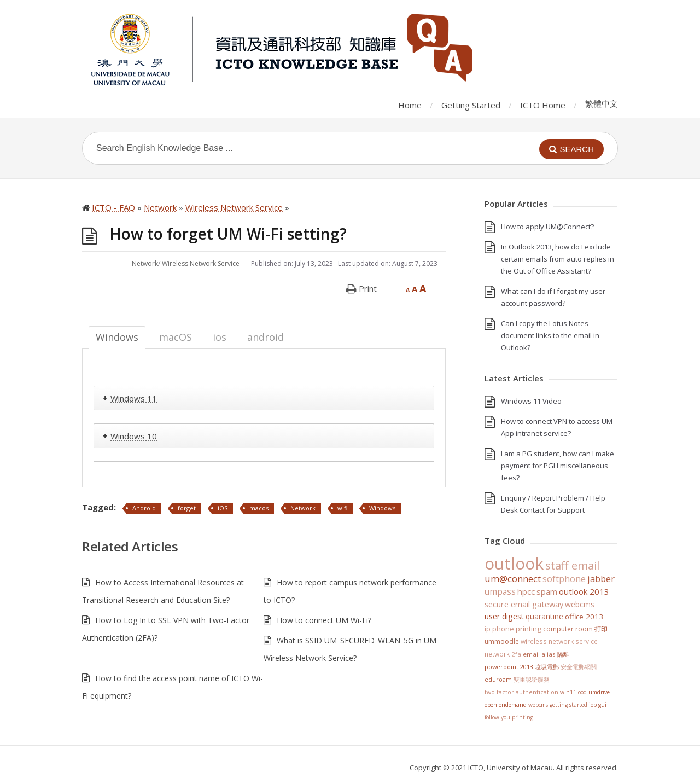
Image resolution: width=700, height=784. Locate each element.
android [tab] (266, 337)
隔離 (563, 654)
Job (593, 705)
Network (145, 263)
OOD (582, 692)
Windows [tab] (117, 337)
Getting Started (471, 105)
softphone (564, 579)
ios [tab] (220, 337)
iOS (223, 508)
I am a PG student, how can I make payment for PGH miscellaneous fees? (558, 466)
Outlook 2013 (584, 591)
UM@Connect (513, 579)
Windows (382, 508)
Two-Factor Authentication (521, 692)
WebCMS (580, 604)
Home (410, 105)
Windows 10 (134, 436)
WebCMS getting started (558, 705)
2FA (516, 654)
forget (187, 508)
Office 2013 (584, 617)
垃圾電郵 (547, 667)
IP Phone (499, 629)
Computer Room (568, 629)
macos (259, 508)
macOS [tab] (176, 337)
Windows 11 (134, 398)
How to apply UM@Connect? (547, 227)
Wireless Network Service (201, 263)
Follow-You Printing (509, 717)
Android (144, 508)
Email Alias (539, 654)
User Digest (504, 616)
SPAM (547, 591)
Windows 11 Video (531, 401)
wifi (342, 508)
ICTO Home (543, 105)
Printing (529, 629)
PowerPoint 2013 (509, 667)
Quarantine (544, 616)
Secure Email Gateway (524, 604)
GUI (602, 705)
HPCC (526, 591)
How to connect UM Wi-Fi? (324, 620)
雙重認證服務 (532, 680)
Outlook (514, 563)
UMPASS (500, 592)
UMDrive (599, 692)
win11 (568, 692)
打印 (601, 629)
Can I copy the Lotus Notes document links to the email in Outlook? (550, 335)
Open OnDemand (506, 705)
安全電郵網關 (579, 667)
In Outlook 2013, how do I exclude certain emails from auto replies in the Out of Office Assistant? (558, 259)
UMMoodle (502, 641)
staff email (572, 565)
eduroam (498, 680)
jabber (601, 579)
